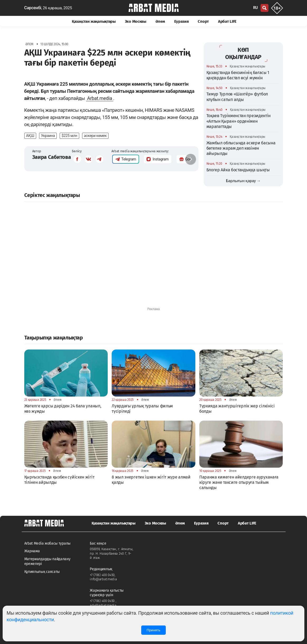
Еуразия (181, 21)
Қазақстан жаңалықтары (94, 21)
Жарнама (32, 551)
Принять (153, 630)
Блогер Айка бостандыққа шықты (238, 170)
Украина (48, 136)
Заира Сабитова (52, 157)
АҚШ (30, 136)
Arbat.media (100, 98)
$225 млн (69, 136)
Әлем (160, 21)
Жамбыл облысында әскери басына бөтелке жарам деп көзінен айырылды (241, 148)
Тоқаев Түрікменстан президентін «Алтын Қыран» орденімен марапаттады (239, 121)
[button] (191, 159)
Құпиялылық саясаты (42, 572)
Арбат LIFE (227, 21)
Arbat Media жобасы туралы (48, 543)
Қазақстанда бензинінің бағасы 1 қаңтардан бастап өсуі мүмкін (238, 75)
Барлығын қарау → (243, 181)
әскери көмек (95, 136)
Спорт (203, 21)
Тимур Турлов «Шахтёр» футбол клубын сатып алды (237, 97)
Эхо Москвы (136, 21)
